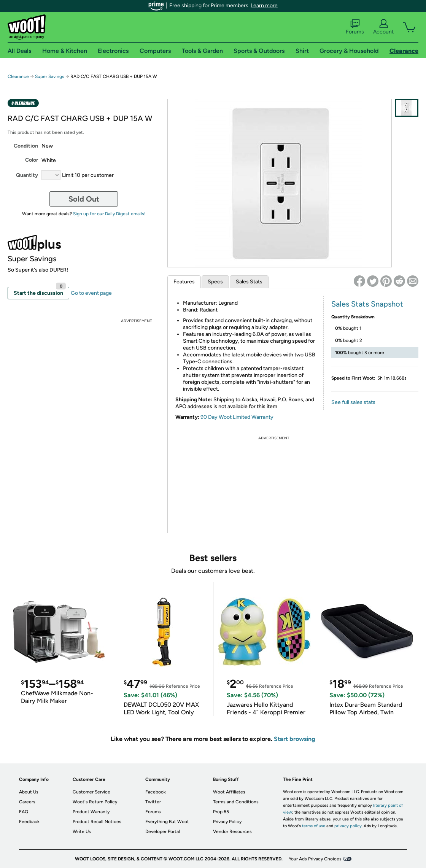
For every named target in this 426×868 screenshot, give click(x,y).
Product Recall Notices (97, 822)
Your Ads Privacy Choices (315, 859)
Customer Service (91, 792)
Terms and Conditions (236, 802)
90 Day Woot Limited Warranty (237, 417)
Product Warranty (91, 812)
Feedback (29, 822)
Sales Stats (249, 282)
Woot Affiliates (229, 792)
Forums (355, 27)
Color (32, 160)
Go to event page (91, 293)
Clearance (18, 76)
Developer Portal (163, 831)
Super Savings (50, 76)
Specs (215, 282)
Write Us (82, 831)
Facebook (156, 792)
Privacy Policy (227, 822)
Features (184, 282)
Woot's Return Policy (95, 802)
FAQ (24, 812)
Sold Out (84, 199)
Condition (26, 146)
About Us (29, 792)
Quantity (27, 175)
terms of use (314, 826)
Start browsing (295, 739)
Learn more (264, 6)
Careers (27, 802)
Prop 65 (221, 812)
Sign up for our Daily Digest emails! (109, 214)
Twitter (153, 802)
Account (383, 27)
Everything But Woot (167, 822)
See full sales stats (353, 402)
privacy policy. (348, 826)
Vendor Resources (232, 831)
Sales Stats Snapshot (367, 304)
